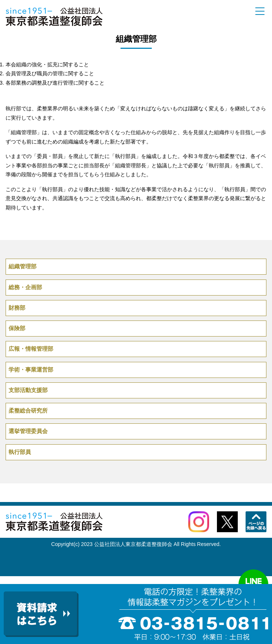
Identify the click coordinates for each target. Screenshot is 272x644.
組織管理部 (23, 266)
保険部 (17, 328)
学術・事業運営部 (31, 370)
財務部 (17, 308)
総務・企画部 (25, 287)
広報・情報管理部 (31, 349)
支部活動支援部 (28, 390)
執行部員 (20, 452)
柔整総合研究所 (28, 411)
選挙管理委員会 (28, 431)
